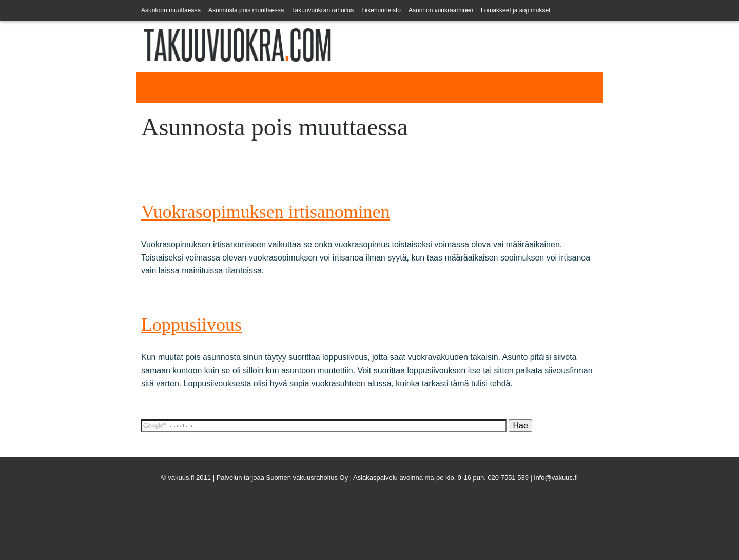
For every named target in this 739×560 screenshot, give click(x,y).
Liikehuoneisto (381, 10)
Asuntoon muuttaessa (171, 10)
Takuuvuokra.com (176, 76)
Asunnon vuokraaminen (441, 10)
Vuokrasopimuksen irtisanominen (266, 212)
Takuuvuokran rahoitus (323, 10)
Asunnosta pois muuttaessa (246, 10)
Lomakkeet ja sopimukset (516, 10)
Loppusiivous (191, 325)
